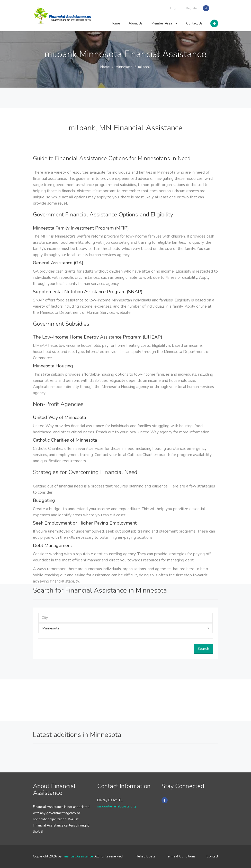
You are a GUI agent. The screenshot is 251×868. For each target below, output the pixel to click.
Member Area (164, 23)
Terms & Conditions (181, 856)
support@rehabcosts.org (116, 806)
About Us (136, 23)
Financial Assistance (78, 856)
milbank (144, 67)
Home (115, 23)
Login (174, 8)
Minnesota (124, 67)
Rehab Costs (146, 856)
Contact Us (194, 23)
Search (203, 649)
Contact (212, 856)
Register (192, 8)
